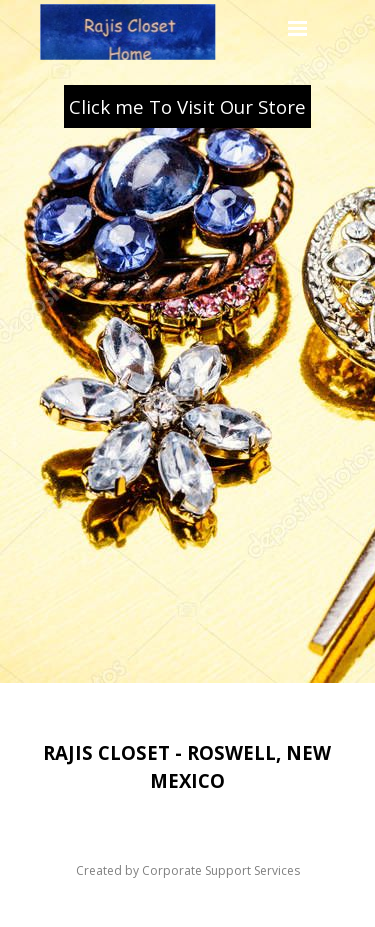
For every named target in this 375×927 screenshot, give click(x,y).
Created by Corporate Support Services (188, 870)
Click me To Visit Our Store (187, 106)
